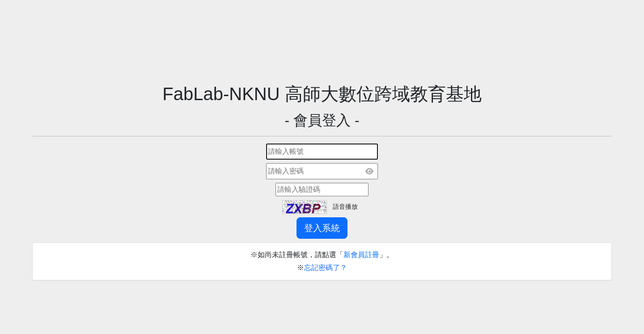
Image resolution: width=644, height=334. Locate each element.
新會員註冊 (361, 255)
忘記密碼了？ (326, 268)
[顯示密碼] (369, 171)
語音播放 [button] (345, 207)
